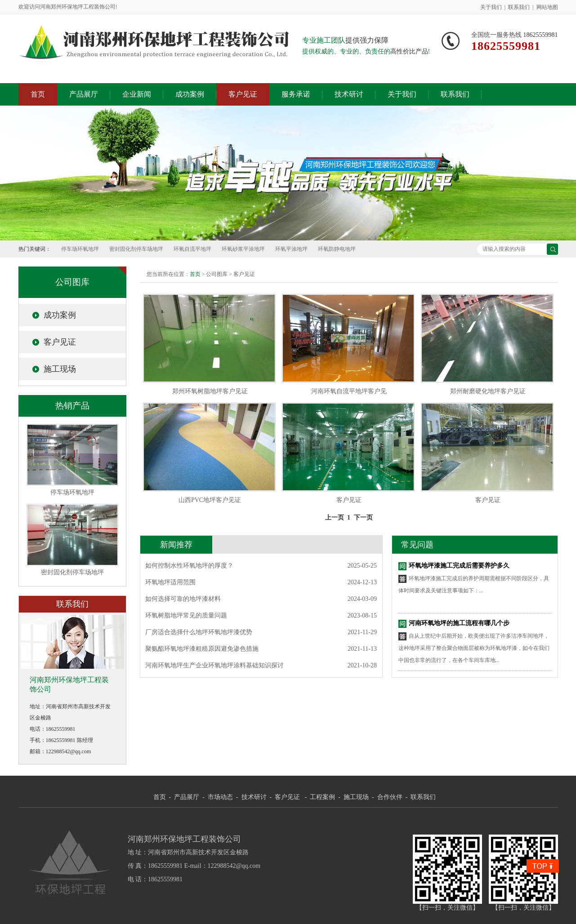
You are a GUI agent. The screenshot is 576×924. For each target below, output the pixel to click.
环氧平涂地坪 (291, 249)
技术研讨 (349, 94)
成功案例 (190, 94)
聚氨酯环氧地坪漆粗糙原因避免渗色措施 (202, 649)
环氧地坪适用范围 (170, 582)
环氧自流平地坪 (192, 249)
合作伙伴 (390, 797)
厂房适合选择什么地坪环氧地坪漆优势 (199, 632)
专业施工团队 (324, 40)
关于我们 (491, 7)
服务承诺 (296, 94)
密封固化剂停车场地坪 (136, 249)
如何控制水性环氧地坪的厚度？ (189, 566)
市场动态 (220, 797)
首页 (38, 94)
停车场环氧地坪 (80, 249)
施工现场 (60, 369)
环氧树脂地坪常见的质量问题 (186, 615)
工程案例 (322, 797)
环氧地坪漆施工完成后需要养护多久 (459, 566)
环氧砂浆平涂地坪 (243, 249)
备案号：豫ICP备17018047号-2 (170, 893)
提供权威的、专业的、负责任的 (346, 51)
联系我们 (519, 7)
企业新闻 (137, 94)
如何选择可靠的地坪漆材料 (183, 599)
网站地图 (547, 7)
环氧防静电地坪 (337, 249)
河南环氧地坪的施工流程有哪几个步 (459, 623)
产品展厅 (84, 94)
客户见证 (243, 94)
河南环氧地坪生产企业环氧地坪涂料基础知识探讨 (214, 665)
